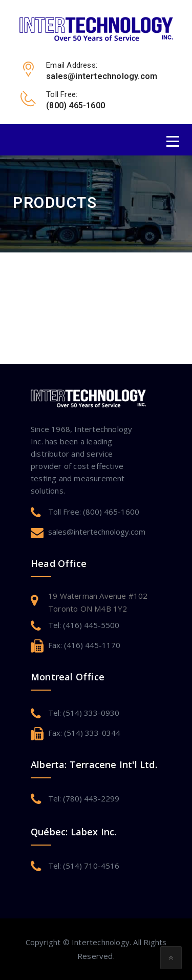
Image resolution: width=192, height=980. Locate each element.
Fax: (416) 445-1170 (84, 645)
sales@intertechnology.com (97, 532)
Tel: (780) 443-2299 (84, 798)
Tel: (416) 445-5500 (84, 625)
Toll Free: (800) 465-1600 (94, 512)
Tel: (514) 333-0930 (84, 713)
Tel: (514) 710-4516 (84, 866)
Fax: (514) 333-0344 (84, 733)
